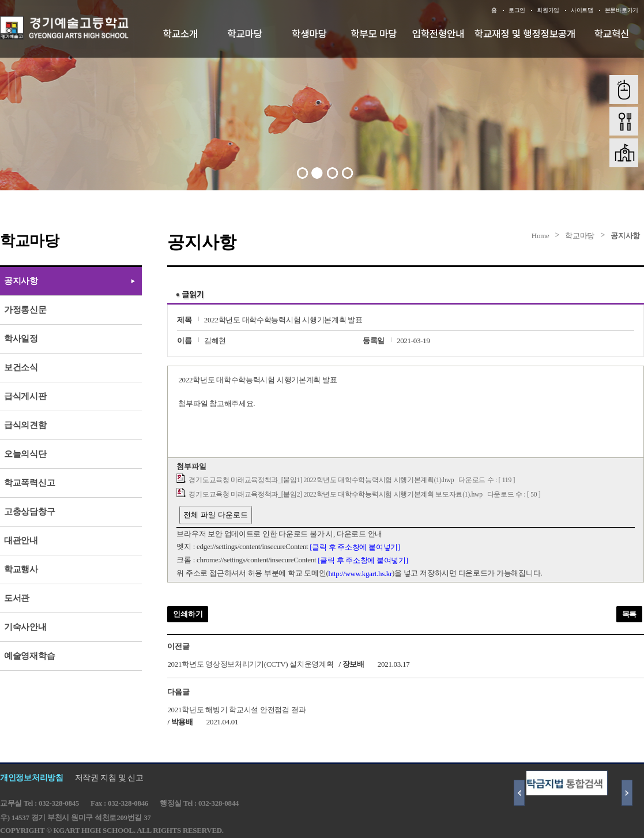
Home (541, 236)
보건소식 (21, 367)
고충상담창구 (29, 512)
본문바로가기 (622, 10)
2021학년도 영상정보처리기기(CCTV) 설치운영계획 (250, 664)
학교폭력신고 (29, 483)
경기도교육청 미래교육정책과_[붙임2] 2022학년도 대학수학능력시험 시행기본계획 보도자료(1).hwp (335, 495)
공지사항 (625, 236)
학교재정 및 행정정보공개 (525, 33)
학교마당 (245, 33)
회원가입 (548, 10)
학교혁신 (612, 33)
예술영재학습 (29, 656)
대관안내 (21, 540)
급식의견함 (25, 425)
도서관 (17, 598)
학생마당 (309, 33)
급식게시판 (25, 396)
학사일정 (21, 339)
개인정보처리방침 (32, 778)
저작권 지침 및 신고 (109, 778)
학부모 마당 (374, 33)
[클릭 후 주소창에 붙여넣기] (355, 547)
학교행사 (21, 569)
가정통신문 (25, 310)
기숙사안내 (25, 627)
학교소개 (181, 33)
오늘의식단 (25, 454)
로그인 (517, 10)
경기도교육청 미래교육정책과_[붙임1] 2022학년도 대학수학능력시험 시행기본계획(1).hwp (321, 480)
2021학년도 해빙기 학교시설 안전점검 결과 (236, 709)
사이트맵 (582, 10)
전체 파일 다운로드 (215, 515)
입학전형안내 (438, 33)
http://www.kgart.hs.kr (360, 574)
